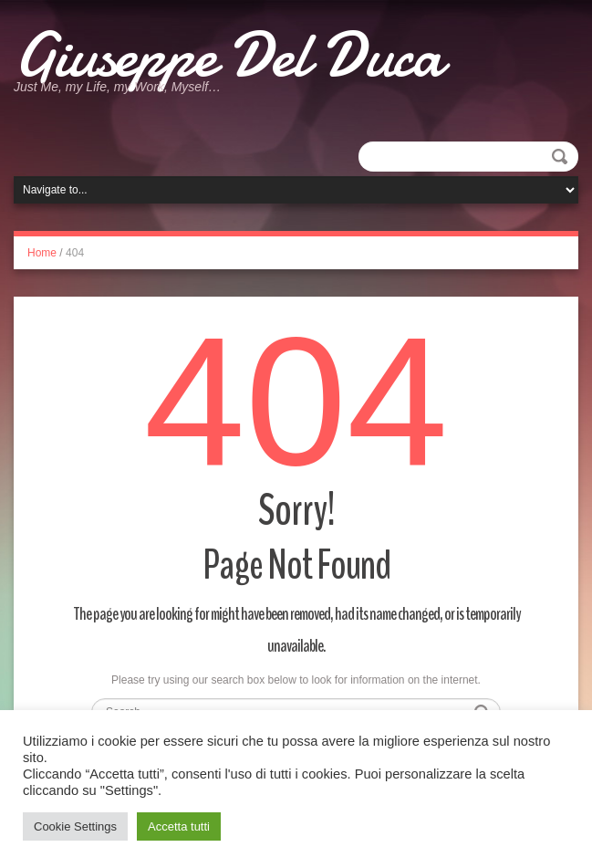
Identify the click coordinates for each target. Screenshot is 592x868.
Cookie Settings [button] (75, 826)
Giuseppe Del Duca (228, 55)
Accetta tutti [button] (179, 826)
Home (42, 253)
